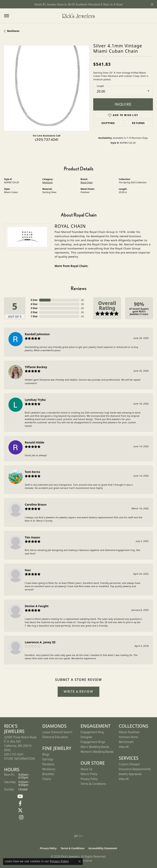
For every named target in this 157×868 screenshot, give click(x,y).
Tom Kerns (32, 472)
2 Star (34, 312)
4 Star (34, 304)
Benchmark (126, 742)
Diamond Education (55, 737)
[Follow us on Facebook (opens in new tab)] (20, 803)
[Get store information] (19, 759)
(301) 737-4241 (47, 140)
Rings (46, 754)
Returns (138, 123)
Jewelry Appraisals (130, 774)
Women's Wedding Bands (97, 752)
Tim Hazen (32, 537)
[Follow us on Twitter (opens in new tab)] (20, 810)
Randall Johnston (37, 334)
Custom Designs (129, 764)
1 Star (34, 316)
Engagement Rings (93, 742)
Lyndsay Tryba (35, 400)
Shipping (108, 123)
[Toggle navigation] (7, 16)
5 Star (34, 300)
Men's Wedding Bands (95, 747)
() (82, 300)
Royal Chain (87, 182)
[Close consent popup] (80, 861)
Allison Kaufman (129, 732)
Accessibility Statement (103, 848)
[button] (15, 16)
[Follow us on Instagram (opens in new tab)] (21, 817)
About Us (87, 769)
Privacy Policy (89, 779)
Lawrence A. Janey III (40, 642)
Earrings (48, 759)
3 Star (34, 308)
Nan (28, 570)
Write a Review (78, 691)
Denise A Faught (37, 606)
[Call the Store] (14, 754)
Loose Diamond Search (57, 732)
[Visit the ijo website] (79, 836)
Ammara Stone (128, 737)
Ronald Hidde (35, 442)
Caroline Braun (36, 504)
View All (124, 747)
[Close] (152, 4)
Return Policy (89, 774)
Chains (47, 779)
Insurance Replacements (135, 769)
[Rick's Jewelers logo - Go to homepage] (78, 16)
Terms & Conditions (93, 784)
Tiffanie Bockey (36, 367)
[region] (47, 88)
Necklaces (13, 31)
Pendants (48, 764)
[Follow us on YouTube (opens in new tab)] (20, 797)
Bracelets (48, 774)
